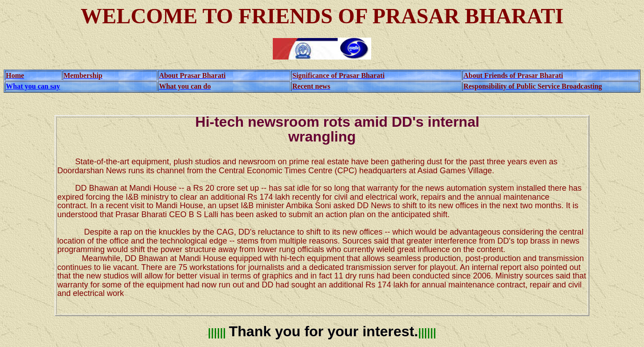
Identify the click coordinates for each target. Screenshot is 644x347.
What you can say (33, 86)
